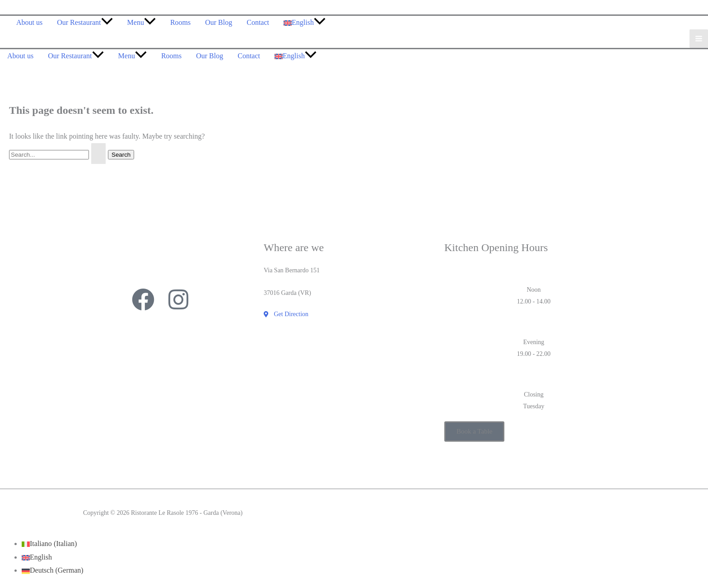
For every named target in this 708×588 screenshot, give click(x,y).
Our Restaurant (85, 22)
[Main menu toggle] (699, 39)
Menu (142, 22)
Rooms (180, 22)
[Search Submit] (98, 154)
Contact (258, 22)
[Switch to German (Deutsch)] (53, 570)
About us (29, 22)
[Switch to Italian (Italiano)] (49, 544)
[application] (107, 22)
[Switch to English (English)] (37, 557)
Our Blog (219, 22)
